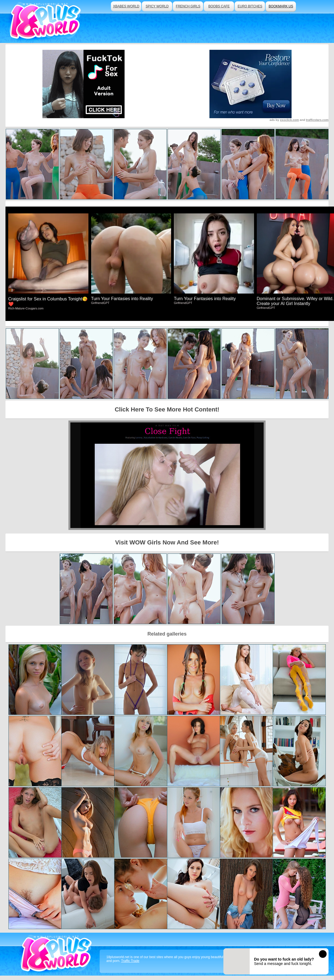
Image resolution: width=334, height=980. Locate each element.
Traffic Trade (130, 961)
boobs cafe (219, 6)
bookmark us (281, 6)
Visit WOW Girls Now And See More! (167, 542)
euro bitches (250, 6)
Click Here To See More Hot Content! (167, 409)
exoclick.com (290, 120)
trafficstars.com (317, 120)
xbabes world (126, 6)
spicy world (157, 6)
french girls (188, 6)
